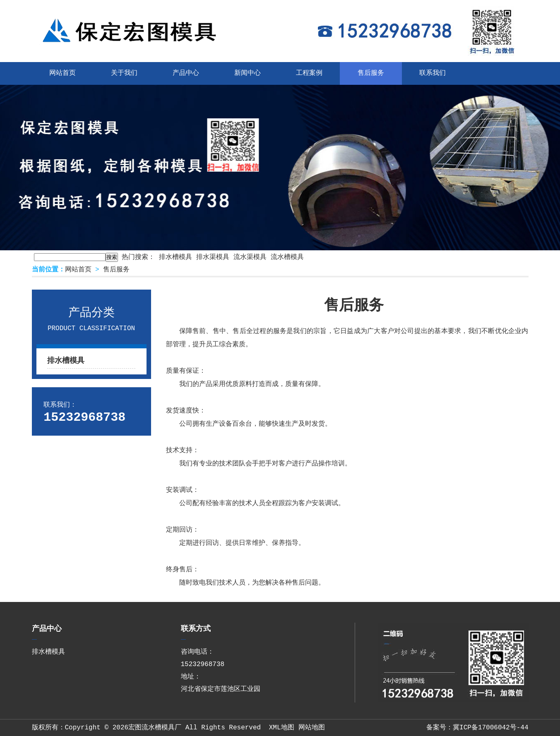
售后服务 (371, 73)
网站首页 (62, 73)
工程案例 (309, 73)
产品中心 (186, 73)
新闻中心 (248, 73)
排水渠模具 (213, 257)
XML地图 (282, 728)
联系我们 (433, 73)
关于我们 (124, 73)
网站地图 (312, 728)
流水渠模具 (250, 257)
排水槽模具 (175, 257)
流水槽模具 (287, 257)
